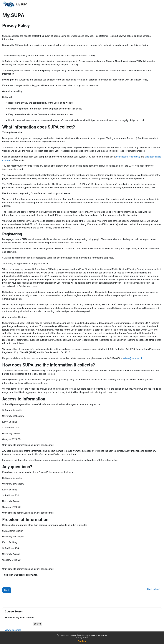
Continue (82, 641)
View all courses (13, 630)
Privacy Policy (82, 638)
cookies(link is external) (128, 157)
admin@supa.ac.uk (133, 358)
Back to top (154, 589)
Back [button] (7, 590)
